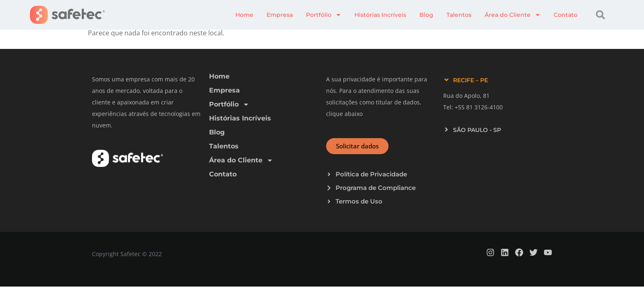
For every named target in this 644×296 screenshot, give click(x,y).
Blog (426, 15)
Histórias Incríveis (380, 15)
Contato (566, 15)
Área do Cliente (513, 15)
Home (244, 15)
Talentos (459, 15)
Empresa (280, 15)
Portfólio (324, 15)
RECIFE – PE (470, 80)
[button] (600, 15)
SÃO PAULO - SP (477, 130)
